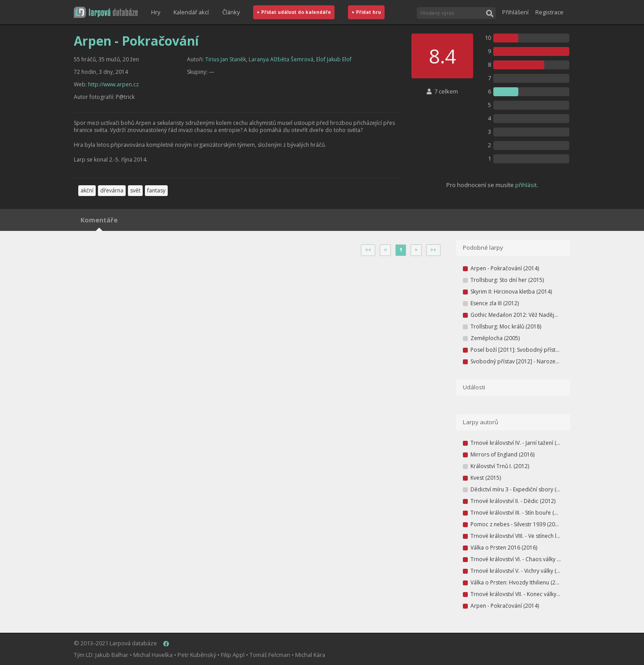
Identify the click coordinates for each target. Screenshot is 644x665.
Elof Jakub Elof (334, 59)
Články (231, 12)
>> (433, 250)
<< (368, 250)
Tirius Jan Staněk (226, 59)
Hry (156, 12)
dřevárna (112, 190)
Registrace (549, 12)
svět (135, 190)
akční (87, 190)
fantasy (156, 190)
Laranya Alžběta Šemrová (281, 59)
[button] (106, 12)
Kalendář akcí (191, 12)
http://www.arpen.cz (113, 84)
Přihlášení (515, 12)
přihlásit (526, 185)
